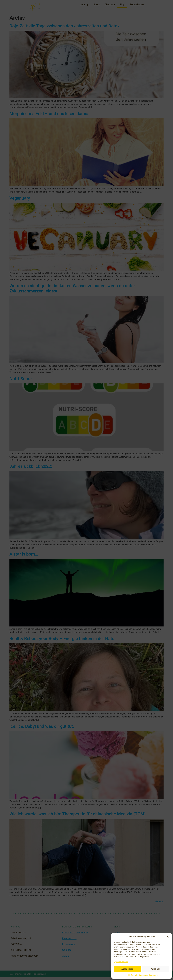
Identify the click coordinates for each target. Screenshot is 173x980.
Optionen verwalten (121, 962)
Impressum (153, 975)
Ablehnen (156, 969)
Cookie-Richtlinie (131, 975)
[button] (168, 937)
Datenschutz (143, 975)
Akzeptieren (127, 969)
